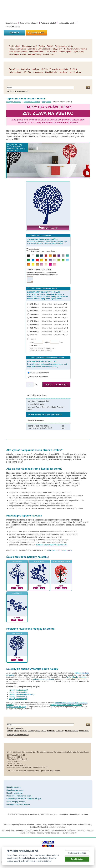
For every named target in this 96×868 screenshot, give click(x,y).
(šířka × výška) (47, 304)
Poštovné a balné (48, 23)
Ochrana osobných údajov (81, 824)
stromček (51, 731)
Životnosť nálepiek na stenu (30, 824)
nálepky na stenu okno (18, 692)
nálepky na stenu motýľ (18, 690)
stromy (44, 731)
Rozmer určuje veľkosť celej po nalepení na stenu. (48, 295)
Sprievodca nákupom (29, 23)
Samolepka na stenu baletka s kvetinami (66, 705)
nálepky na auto (8, 830)
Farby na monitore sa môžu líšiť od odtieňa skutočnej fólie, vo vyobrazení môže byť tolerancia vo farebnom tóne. (47, 241)
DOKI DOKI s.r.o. (47, 814)
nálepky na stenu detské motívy (22, 694)
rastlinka (24, 731)
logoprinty (72, 830)
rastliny (16, 731)
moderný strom (17, 562)
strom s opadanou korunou (61, 562)
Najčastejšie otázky (67, 23)
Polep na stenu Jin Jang (16, 707)
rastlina (10, 731)
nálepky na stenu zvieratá (44, 679)
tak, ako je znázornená (39, 373)
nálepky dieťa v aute (40, 830)
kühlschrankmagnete (58, 830)
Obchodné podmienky (60, 824)
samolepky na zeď (28, 833)
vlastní (32, 339)
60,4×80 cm (34, 331)
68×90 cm (34, 335)
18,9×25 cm (34, 307)
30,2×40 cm (34, 318)
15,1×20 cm (34, 304)
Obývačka (47, 102)
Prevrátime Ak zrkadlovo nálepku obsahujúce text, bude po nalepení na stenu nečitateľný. (47, 364)
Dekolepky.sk (11, 23)
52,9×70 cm (34, 328)
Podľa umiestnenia (32, 102)
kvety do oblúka (39, 562)
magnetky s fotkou (23, 830)
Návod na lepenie (11, 824)
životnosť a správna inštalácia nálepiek (51, 545)
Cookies (33, 827)
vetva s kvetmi (17, 593)
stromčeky (60, 731)
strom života (84, 731)
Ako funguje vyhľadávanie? (18, 91)
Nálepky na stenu (14, 102)
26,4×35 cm (34, 314)
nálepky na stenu (38, 557)
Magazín (46, 824)
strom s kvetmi (17, 633)
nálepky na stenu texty (18, 696)
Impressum (61, 827)
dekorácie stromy (72, 731)
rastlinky (31, 731)
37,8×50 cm (34, 321)
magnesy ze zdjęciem (86, 830)
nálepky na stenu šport (18, 699)
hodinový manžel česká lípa (48, 833)
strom (38, 731)
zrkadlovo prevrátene (39, 377)
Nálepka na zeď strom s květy (60, 550)
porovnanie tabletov (68, 833)
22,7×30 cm (34, 311)
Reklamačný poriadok (47, 827)
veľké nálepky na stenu (76, 677)
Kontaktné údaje (13, 27)
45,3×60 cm (34, 324)
